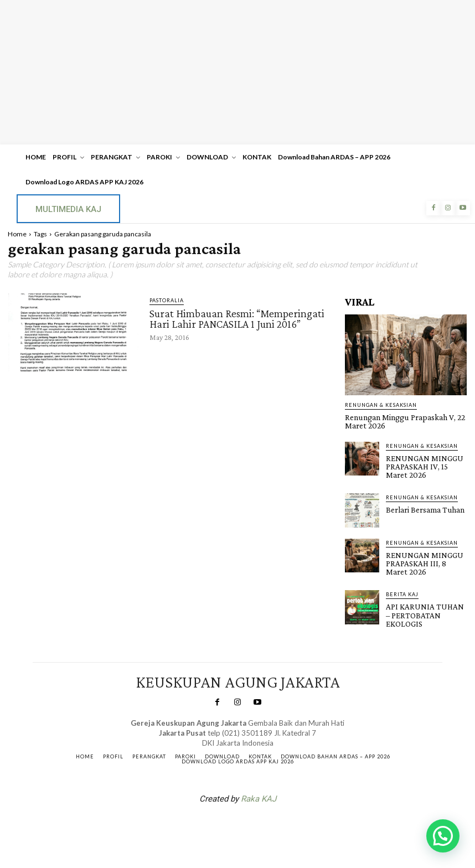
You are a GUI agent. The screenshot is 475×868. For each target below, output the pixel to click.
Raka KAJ (259, 791)
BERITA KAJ (402, 589)
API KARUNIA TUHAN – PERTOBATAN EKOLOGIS (424, 608)
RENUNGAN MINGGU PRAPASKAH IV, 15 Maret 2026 (426, 464)
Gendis (271, 820)
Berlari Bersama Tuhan (422, 506)
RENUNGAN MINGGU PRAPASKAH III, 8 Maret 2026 (425, 559)
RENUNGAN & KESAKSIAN (381, 405)
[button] (443, 836)
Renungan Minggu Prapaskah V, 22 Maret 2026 (399, 421)
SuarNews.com (220, 820)
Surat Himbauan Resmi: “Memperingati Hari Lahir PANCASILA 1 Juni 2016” (237, 318)
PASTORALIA (167, 300)
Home (17, 234)
